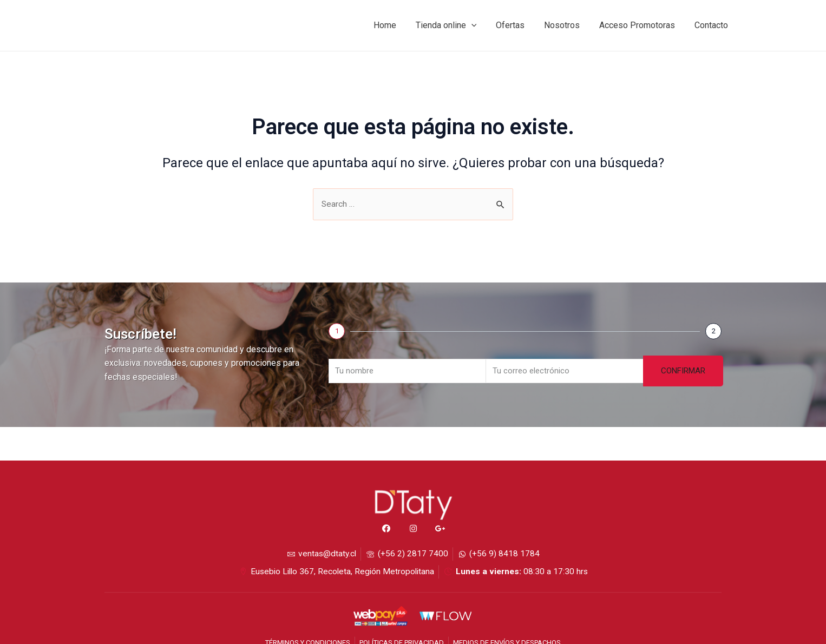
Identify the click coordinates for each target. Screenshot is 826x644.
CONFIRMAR (683, 370)
